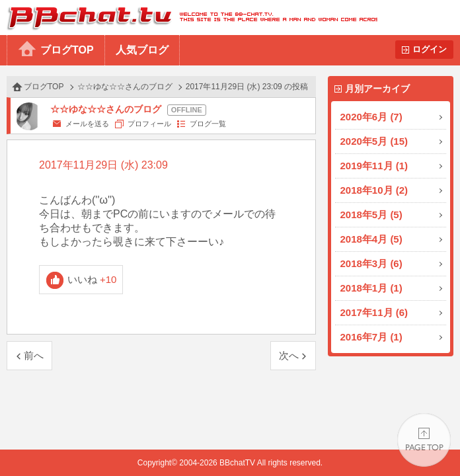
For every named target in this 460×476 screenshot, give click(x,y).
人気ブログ (142, 50)
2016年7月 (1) (371, 337)
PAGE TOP (424, 440)
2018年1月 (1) (371, 288)
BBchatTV (189, 18)
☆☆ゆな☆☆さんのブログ (125, 87)
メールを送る (87, 124)
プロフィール (149, 124)
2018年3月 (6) (371, 263)
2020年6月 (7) (371, 117)
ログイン (430, 49)
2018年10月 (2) (374, 190)
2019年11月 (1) (374, 166)
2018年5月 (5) (371, 215)
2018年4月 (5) (371, 239)
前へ (34, 355)
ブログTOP (67, 50)
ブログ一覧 (208, 124)
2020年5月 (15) (374, 141)
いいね (92, 279)
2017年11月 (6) (374, 312)
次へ (289, 355)
